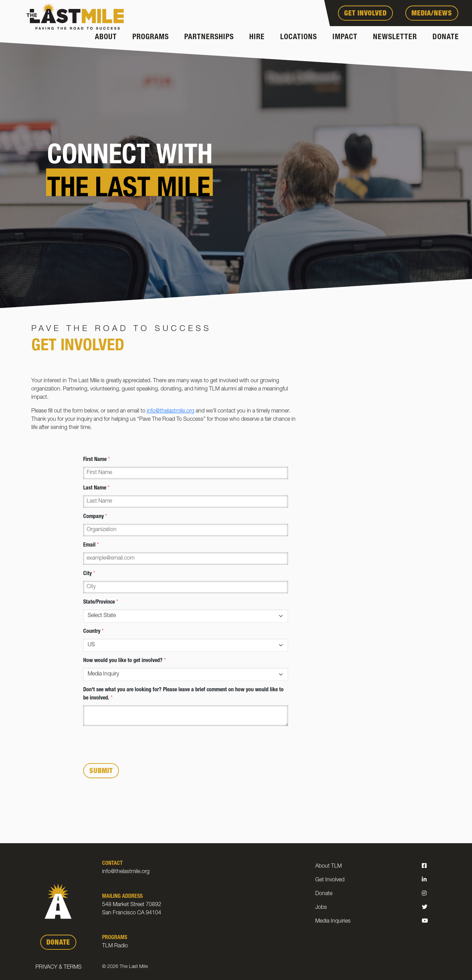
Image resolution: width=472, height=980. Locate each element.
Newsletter (395, 37)
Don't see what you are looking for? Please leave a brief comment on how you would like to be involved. (183, 694)
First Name (97, 460)
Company (95, 517)
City (89, 574)
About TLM (328, 867)
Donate (446, 37)
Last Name (96, 488)
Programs (151, 37)
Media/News (432, 14)
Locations (299, 37)
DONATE (58, 943)
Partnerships (209, 37)
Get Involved (365, 14)
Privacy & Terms (58, 968)
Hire (257, 37)
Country (94, 632)
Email (91, 546)
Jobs (321, 908)
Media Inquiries (333, 922)
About (106, 37)
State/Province (101, 603)
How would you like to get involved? (125, 661)
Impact (345, 37)
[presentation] (135, 745)
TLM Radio (115, 946)
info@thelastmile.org (171, 411)
